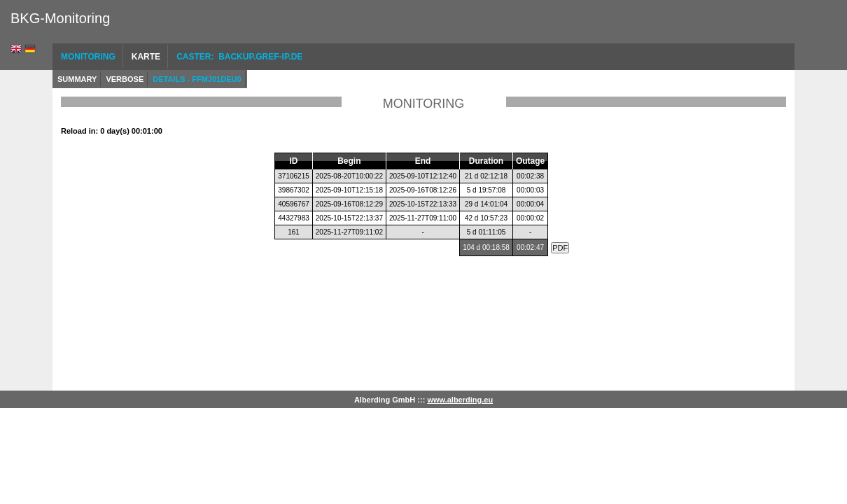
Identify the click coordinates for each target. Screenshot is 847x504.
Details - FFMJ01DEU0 (197, 79)
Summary (77, 79)
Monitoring (88, 57)
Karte (146, 57)
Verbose (125, 79)
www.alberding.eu (460, 400)
